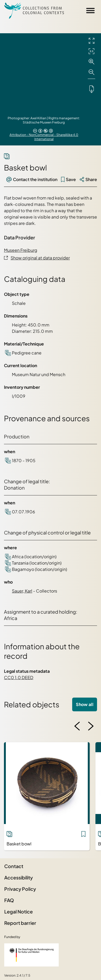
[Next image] (91, 726)
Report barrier (20, 923)
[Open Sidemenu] (90, 11)
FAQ (9, 900)
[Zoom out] (91, 72)
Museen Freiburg (21, 250)
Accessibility (19, 877)
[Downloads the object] (91, 89)
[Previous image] (77, 726)
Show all (85, 704)
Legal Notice (19, 912)
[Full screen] (91, 41)
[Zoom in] (91, 62)
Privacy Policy (20, 889)
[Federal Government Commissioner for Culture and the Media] (31, 955)
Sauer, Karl (22, 591)
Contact (14, 866)
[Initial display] (91, 51)
